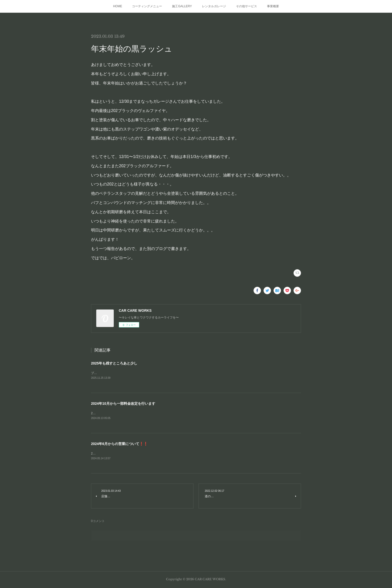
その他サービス (246, 6)
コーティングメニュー (147, 6)
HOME (117, 6)
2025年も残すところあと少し (114, 363)
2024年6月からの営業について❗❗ (119, 444)
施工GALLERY (182, 6)
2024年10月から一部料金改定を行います (123, 404)
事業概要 (273, 6)
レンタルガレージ (214, 6)
